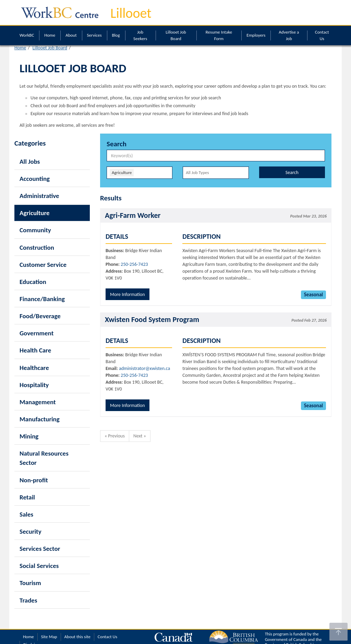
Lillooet (131, 13)
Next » (140, 436)
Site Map (49, 637)
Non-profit (34, 480)
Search (292, 172)
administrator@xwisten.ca (144, 368)
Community (35, 230)
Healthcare (34, 368)
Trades (28, 600)
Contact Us (322, 35)
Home (50, 35)
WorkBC (27, 35)
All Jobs (30, 162)
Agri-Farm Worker (133, 215)
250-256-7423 (134, 264)
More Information (128, 294)
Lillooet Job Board (176, 35)
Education (33, 282)
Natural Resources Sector (44, 458)
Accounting (35, 179)
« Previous (115, 436)
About (71, 35)
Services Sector (40, 549)
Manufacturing (40, 419)
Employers (256, 35)
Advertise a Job (289, 35)
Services (94, 35)
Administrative (39, 196)
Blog (116, 35)
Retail (27, 497)
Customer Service (43, 265)
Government (37, 333)
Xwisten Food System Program (152, 319)
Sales (26, 514)
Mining (29, 436)
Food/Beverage (40, 316)
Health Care (35, 350)
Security (31, 531)
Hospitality (34, 385)
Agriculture (35, 213)
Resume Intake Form (219, 35)
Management (38, 402)
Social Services (39, 566)
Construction (37, 247)
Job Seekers (140, 35)
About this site (77, 637)
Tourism (30, 583)
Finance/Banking (42, 299)
